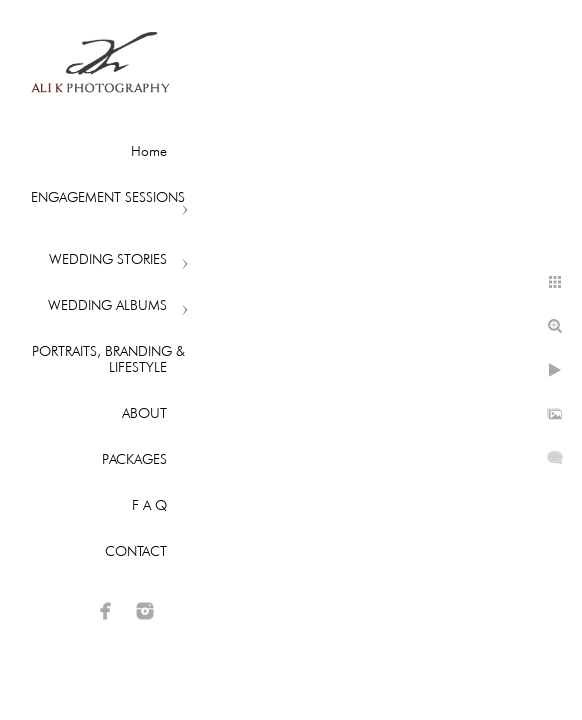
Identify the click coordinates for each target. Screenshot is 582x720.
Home (149, 151)
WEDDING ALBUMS (107, 305)
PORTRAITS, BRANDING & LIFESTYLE (108, 359)
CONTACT (136, 551)
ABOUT (144, 413)
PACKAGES (134, 459)
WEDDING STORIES (108, 259)
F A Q (149, 505)
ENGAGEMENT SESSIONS (108, 197)
